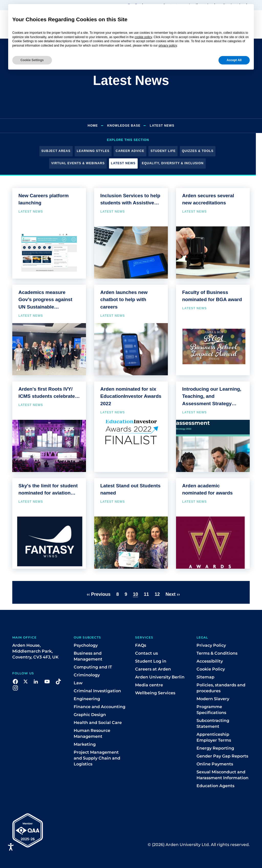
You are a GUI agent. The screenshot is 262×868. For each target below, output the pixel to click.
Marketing (85, 744)
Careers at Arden (153, 669)
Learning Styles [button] (93, 151)
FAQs (141, 645)
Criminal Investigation (97, 691)
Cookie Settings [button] (32, 60)
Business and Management (88, 656)
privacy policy (168, 46)
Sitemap (205, 677)
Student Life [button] (163, 151)
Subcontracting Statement (213, 723)
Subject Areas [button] (56, 151)
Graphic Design (90, 715)
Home (93, 126)
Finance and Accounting (100, 707)
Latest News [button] (123, 163)
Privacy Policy (211, 645)
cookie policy (143, 37)
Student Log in (151, 661)
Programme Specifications (211, 710)
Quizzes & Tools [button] (198, 151)
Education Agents (215, 786)
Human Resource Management (92, 733)
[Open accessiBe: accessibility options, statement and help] (11, 847)
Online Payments (215, 764)
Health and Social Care (98, 723)
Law (78, 683)
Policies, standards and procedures (221, 688)
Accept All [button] (234, 60)
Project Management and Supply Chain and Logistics (97, 758)
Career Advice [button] (130, 151)
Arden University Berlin (160, 677)
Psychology (86, 645)
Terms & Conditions (217, 653)
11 (146, 594)
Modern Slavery (213, 699)
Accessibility (210, 661)
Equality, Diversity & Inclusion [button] (173, 163)
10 (135, 594)
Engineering (87, 699)
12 (157, 594)
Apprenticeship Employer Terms (214, 737)
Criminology (87, 675)
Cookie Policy (211, 669)
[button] (15, 681)
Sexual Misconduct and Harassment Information (222, 775)
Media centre (149, 685)
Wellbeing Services (155, 693)
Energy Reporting (215, 748)
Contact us (146, 653)
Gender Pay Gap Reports (222, 756)
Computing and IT (93, 667)
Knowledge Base (124, 126)
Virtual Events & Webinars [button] (78, 163)
